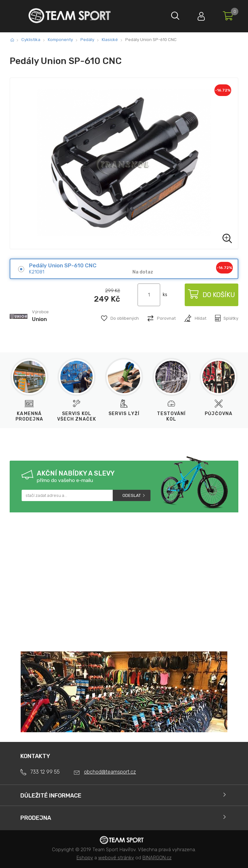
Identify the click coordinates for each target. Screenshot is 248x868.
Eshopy (85, 858)
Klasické (110, 40)
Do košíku (212, 295)
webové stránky (116, 858)
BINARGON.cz (157, 858)
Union (39, 319)
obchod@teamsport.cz (110, 772)
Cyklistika (31, 40)
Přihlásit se (201, 15)
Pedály (87, 40)
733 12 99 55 (45, 772)
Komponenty (60, 40)
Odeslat (132, 495)
